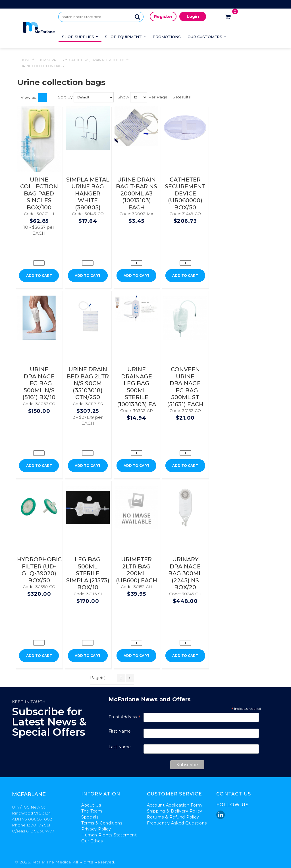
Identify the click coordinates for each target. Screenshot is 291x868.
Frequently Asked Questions (177, 823)
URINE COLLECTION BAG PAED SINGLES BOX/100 (39, 193)
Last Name (120, 747)
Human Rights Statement (109, 835)
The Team (92, 811)
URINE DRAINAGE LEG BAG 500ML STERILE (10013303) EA (137, 387)
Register (163, 17)
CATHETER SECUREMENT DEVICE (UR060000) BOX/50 (185, 193)
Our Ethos (92, 841)
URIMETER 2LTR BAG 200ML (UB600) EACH (137, 570)
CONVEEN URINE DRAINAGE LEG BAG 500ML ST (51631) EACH (185, 387)
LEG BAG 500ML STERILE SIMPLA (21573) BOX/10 (88, 573)
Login (193, 17)
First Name (120, 731)
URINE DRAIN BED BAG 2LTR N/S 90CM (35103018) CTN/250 (88, 383)
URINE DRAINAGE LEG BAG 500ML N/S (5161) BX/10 (39, 383)
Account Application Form (174, 805)
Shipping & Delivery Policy (175, 811)
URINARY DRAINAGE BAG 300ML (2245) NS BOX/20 (185, 573)
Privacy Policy (96, 829)
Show (123, 97)
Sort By (65, 97)
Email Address (124, 717)
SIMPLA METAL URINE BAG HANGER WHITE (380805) (88, 193)
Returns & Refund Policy (173, 817)
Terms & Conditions (102, 823)
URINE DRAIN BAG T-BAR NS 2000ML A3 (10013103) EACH (137, 193)
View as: (29, 97)
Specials (90, 817)
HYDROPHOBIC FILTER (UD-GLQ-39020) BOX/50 (39, 570)
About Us (91, 805)
